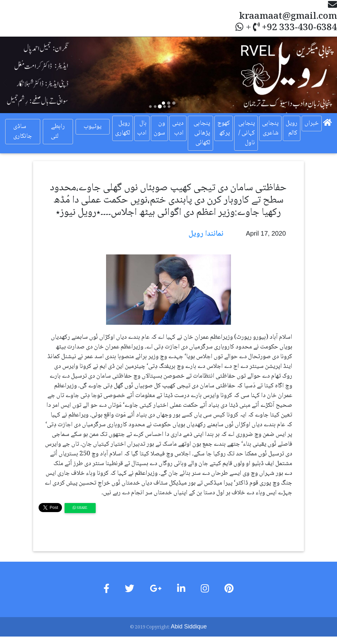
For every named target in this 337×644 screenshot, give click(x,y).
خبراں (312, 123)
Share (80, 508)
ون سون (159, 128)
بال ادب (142, 128)
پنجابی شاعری (270, 128)
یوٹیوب (93, 127)
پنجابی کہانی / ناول (247, 133)
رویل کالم (292, 128)
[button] (25, 75)
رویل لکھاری (123, 128)
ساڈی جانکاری (23, 132)
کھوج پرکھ (224, 128)
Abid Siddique (189, 626)
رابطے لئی (58, 132)
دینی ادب (178, 128)
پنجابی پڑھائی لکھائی (202, 133)
